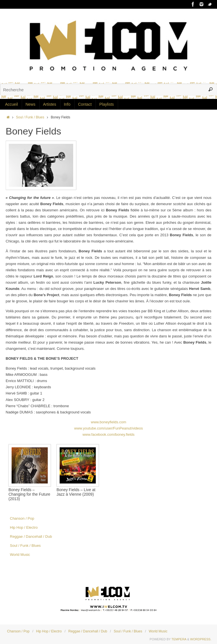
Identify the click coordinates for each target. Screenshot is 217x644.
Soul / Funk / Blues (30, 117)
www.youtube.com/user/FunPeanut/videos (109, 428)
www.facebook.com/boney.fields (108, 434)
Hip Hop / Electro (24, 527)
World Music (20, 555)
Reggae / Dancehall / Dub (31, 536)
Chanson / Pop (22, 518)
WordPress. (201, 639)
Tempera (179, 639)
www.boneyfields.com (109, 422)
